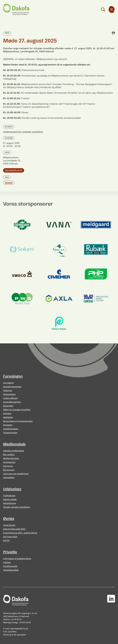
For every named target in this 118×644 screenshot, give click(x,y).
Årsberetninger (10, 433)
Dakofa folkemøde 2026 (14, 529)
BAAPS (6, 540)
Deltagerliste (14, 170)
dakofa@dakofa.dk (19, 629)
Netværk (7, 413)
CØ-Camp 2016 (10, 537)
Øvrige (9, 519)
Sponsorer (8, 466)
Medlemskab (14, 444)
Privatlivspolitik (10, 566)
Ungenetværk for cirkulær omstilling (23, 132)
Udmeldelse (9, 478)
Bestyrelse (8, 406)
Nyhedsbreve (10, 503)
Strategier (8, 425)
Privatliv (10, 552)
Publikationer (9, 496)
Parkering (8, 390)
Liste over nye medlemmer (16, 474)
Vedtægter (8, 417)
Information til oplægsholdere (17, 559)
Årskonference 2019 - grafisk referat (20, 533)
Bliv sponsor (9, 470)
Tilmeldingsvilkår (11, 570)
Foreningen (13, 376)
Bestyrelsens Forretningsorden (18, 421)
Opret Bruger (9, 525)
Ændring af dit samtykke (14, 635)
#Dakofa (9, 183)
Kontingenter (9, 462)
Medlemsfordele (11, 458)
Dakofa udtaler (10, 499)
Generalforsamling (12, 402)
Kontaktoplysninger (12, 387)
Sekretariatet (9, 394)
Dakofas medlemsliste (14, 451)
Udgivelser (12, 489)
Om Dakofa (8, 383)
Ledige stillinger (10, 398)
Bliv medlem (9, 455)
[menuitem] (112, 9)
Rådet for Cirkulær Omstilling (17, 410)
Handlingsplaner (11, 429)
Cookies (7, 562)
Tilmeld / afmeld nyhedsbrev (17, 507)
